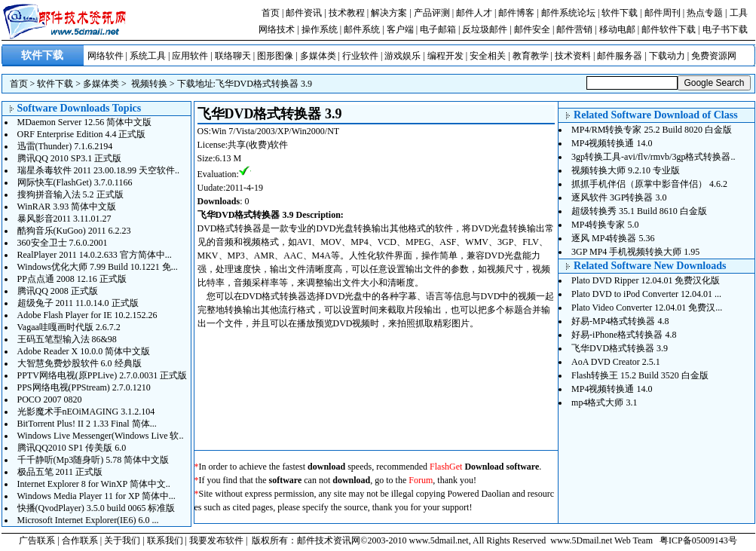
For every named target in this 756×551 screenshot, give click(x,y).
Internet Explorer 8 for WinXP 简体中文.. (94, 484)
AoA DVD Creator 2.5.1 (616, 362)
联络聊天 (233, 56)
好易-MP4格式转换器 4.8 (620, 321)
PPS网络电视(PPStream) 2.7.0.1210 (84, 387)
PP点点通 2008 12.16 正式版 (72, 279)
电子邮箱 (438, 29)
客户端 (400, 29)
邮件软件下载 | (672, 29)
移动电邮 (617, 29)
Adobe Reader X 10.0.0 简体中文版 (84, 351)
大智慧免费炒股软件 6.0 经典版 (80, 363)
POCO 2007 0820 (50, 399)
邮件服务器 (620, 56)
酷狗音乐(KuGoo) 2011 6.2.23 (74, 231)
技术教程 (347, 13)
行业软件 (360, 56)
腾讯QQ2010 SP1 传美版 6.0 (72, 448)
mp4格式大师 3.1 (604, 403)
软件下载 (620, 13)
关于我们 (122, 540)
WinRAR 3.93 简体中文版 (67, 207)
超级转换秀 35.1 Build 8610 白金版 (639, 211)
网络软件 (106, 56)
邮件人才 (474, 13)
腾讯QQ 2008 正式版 (58, 291)
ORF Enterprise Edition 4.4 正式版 (82, 134)
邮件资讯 (304, 13)
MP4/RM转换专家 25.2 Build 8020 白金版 (652, 130)
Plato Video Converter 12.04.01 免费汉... (647, 308)
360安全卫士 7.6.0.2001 (63, 243)
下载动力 (667, 56)
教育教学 (531, 56)
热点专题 (705, 13)
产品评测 (432, 13)
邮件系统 (362, 29)
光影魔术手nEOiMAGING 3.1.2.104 (86, 412)
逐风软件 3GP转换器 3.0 (619, 197)
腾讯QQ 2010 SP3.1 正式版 (70, 158)
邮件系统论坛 (568, 13)
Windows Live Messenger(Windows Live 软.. (101, 436)
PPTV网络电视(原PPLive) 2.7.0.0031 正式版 (103, 375)
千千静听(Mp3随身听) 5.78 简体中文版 (93, 460)
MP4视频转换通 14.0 (612, 143)
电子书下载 (725, 29)
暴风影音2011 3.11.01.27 (64, 219)
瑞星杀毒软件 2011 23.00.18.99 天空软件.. (99, 170)
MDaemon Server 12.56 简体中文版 (85, 122)
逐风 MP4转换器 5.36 (613, 238)
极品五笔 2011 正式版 (60, 472)
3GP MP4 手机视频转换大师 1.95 (635, 252)
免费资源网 (714, 56)
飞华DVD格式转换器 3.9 (264, 84)
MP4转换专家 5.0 (605, 225)
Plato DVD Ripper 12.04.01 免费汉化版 (646, 280)
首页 (271, 13)
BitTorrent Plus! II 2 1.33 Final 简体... (87, 424)
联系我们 (165, 540)
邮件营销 (574, 29)
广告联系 (37, 540)
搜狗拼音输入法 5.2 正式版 (70, 194)
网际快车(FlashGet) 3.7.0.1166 (75, 182)
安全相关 (488, 56)
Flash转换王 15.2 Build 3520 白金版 (640, 375)
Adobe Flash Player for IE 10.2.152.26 (87, 315)
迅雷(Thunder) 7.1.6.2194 (65, 146)
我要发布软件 (216, 540)
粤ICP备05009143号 (698, 540)
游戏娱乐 (402, 56)
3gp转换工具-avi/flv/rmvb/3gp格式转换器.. (653, 157)
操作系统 (320, 29)
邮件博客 (516, 13)
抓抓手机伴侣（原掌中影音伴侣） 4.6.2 (649, 184)
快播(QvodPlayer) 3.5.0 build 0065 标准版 (96, 508)
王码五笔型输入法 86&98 (67, 339)
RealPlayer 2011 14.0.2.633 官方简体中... (95, 255)
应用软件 (190, 56)
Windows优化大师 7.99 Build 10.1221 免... (98, 267)
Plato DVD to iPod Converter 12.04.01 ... (646, 294)
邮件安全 (532, 29)
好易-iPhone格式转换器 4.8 (624, 335)
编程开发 (445, 56)
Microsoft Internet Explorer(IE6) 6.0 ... (88, 520)
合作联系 (80, 540)
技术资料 (573, 56)
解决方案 (389, 13)
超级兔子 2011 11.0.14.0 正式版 (78, 303)
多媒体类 (318, 56)
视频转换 (149, 84)
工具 (739, 13)
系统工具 (148, 56)
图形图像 (275, 56)
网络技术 (277, 29)
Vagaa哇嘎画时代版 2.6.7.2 (69, 327)
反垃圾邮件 (485, 29)
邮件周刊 (663, 13)
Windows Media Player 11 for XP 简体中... (96, 496)
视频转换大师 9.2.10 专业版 (626, 170)
